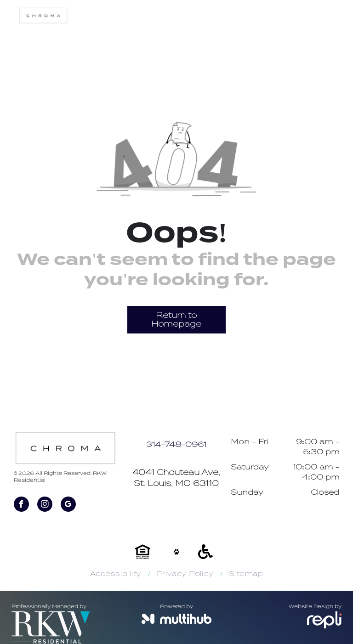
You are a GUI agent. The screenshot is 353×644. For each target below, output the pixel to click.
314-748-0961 (176, 445)
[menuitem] (117, 574)
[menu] (333, 89)
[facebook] (21, 505)
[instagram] (45, 505)
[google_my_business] (68, 505)
